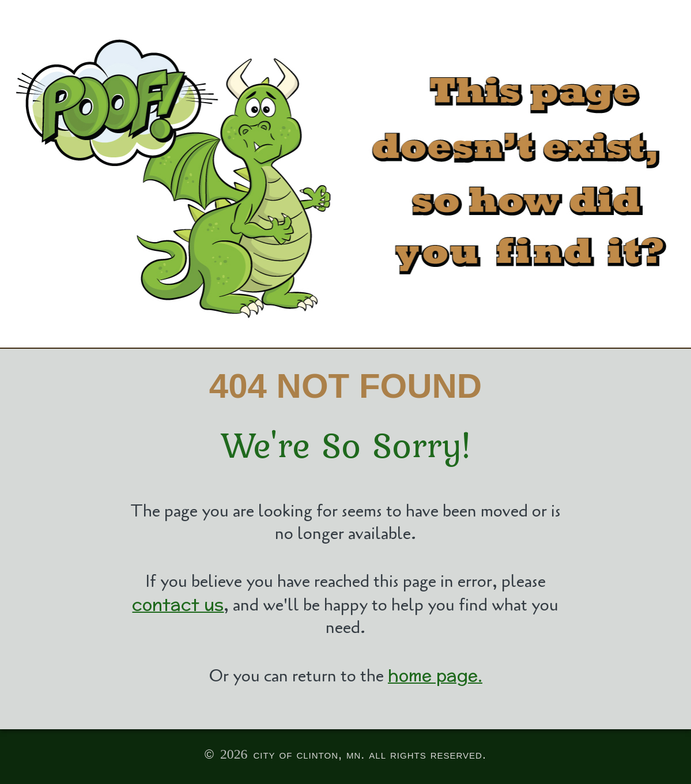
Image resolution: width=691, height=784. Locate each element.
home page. (435, 675)
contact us (178, 604)
